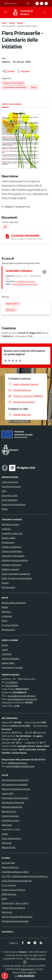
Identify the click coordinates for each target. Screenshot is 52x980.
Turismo (5, 583)
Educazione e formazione (13, 556)
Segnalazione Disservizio (13, 802)
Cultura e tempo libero (12, 551)
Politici (5, 509)
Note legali (7, 825)
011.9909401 (12, 682)
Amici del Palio (8, 863)
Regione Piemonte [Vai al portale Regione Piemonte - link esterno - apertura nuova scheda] (10, 3)
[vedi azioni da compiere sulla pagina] (23, 71)
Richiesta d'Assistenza (12, 807)
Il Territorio (6, 654)
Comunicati (7, 616)
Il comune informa (10, 625)
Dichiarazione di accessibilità (15, 784)
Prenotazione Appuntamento (15, 798)
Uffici (4, 491)
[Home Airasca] (25, 12)
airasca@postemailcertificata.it (22, 696)
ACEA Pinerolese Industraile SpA (17, 881)
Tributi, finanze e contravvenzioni (17, 578)
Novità (12, 23)
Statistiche (7, 843)
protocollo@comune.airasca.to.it (25, 284)
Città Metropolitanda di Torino (15, 872)
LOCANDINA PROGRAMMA (25, 236)
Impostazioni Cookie (11, 829)
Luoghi (5, 649)
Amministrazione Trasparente (15, 780)
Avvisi (4, 621)
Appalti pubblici (9, 538)
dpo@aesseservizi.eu (17, 763)
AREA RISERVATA (24, 976)
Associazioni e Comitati (12, 667)
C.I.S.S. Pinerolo (9, 885)
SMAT (4, 899)
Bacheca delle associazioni (14, 603)
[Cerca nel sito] (45, 12)
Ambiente (6, 529)
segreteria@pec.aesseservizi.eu (20, 766)
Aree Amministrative (11, 486)
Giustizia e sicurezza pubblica (15, 560)
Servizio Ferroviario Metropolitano (17, 917)
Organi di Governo (10, 482)
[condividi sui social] (8, 71)
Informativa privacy (11, 820)
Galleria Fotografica (11, 658)
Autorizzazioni (8, 542)
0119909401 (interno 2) (25, 281)
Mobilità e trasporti (10, 569)
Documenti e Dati (10, 495)
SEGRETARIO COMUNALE (19, 271)
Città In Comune (38, 959)
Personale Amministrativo (14, 504)
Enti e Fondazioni (10, 500)
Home (4, 23)
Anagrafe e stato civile (12, 533)
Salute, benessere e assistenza (16, 574)
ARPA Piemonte (9, 894)
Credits (5, 834)
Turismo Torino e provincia (13, 908)
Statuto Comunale (10, 816)
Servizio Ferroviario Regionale (15, 921)
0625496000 (12, 686)
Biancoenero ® (28, 969)
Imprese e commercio (11, 565)
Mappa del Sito (9, 847)
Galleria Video (8, 663)
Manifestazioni (8, 630)
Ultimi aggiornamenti (11, 838)
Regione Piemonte (10, 867)
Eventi (5, 645)
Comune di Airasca (27, 12)
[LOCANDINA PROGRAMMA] (7, 236)
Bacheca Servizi (9, 811)
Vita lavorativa (8, 587)
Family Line (7, 912)
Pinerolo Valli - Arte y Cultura (15, 903)
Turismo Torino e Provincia (13, 890)
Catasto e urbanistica (11, 547)
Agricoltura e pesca (10, 524)
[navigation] (6, 12)
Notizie (20, 23)
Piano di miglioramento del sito (16, 789)
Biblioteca (6, 612)
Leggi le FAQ (7, 793)
